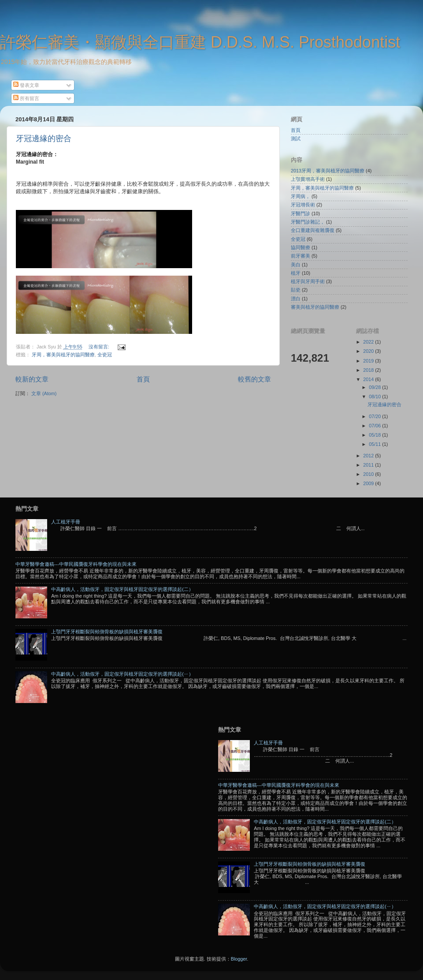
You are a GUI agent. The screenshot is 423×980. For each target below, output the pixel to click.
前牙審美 (301, 256)
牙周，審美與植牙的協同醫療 (63, 355)
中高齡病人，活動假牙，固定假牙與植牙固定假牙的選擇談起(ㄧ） (122, 674)
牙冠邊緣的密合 (44, 138)
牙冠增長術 (303, 205)
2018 (369, 370)
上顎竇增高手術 (308, 179)
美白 (296, 265)
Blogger (239, 959)
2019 (369, 361)
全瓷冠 (105, 355)
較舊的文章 (254, 379)
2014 (369, 379)
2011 (369, 465)
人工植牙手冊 (66, 522)
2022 (369, 342)
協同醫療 (301, 247)
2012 (369, 456)
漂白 (296, 299)
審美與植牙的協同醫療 (315, 307)
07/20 (375, 416)
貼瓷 (296, 290)
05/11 (375, 444)
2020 (369, 351)
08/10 (375, 396)
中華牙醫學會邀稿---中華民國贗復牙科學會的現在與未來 (76, 564)
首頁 (143, 379)
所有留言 (26, 98)
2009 (369, 483)
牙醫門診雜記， (308, 222)
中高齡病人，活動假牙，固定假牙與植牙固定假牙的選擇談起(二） (122, 589)
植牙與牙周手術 (308, 281)
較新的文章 (32, 379)
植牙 (296, 273)
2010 (369, 474)
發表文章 (26, 85)
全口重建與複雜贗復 (313, 230)
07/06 (375, 426)
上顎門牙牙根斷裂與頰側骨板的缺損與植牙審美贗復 (107, 632)
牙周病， (301, 196)
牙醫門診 (301, 213)
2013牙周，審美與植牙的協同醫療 (328, 171)
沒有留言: (100, 347)
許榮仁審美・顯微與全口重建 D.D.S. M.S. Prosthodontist (200, 42)
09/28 (375, 387)
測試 (296, 138)
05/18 (375, 435)
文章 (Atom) (44, 393)
